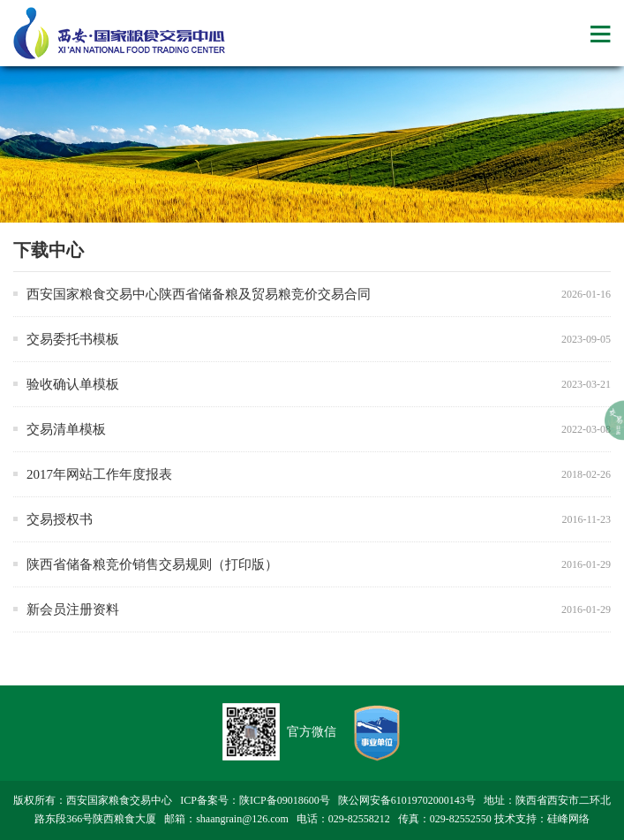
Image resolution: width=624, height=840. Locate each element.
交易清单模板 (66, 429)
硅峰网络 (568, 819)
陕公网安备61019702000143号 (407, 800)
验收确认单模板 (73, 384)
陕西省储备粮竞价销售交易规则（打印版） (152, 564)
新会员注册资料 (73, 609)
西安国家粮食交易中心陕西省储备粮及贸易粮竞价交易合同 (199, 294)
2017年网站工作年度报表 (99, 474)
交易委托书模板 (73, 339)
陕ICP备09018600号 (285, 800)
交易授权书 (60, 519)
